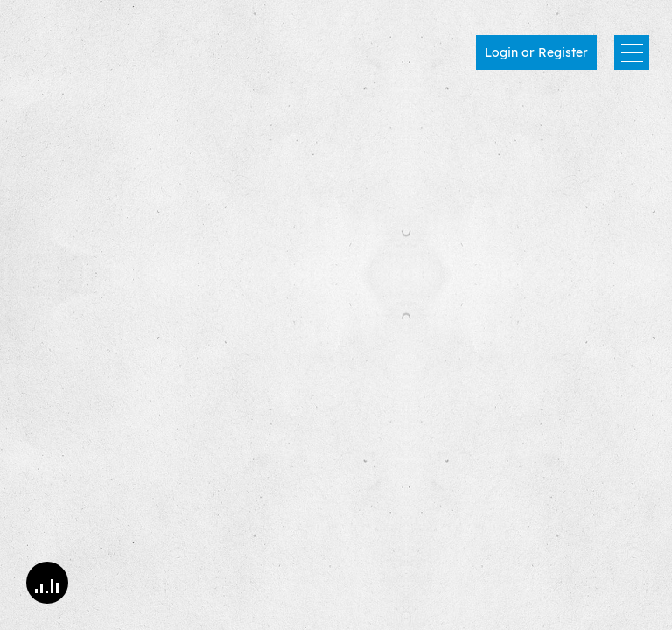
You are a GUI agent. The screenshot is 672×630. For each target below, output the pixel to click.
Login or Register (536, 52)
